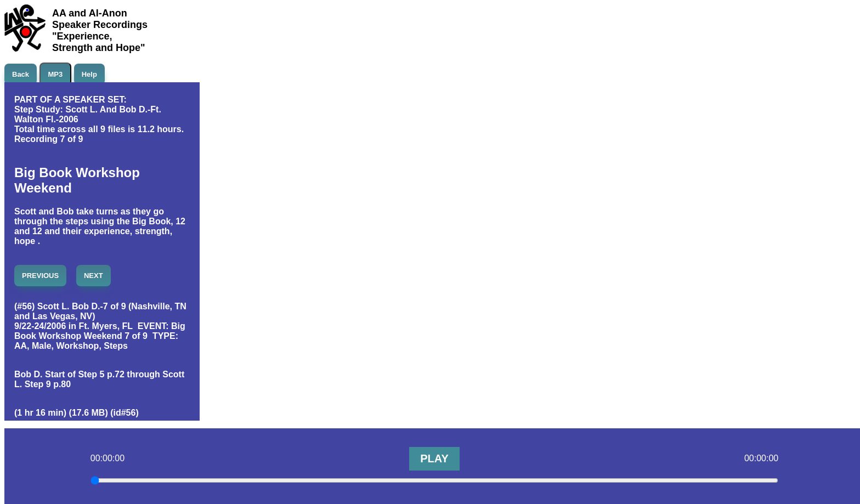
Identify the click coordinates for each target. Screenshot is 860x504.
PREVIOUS (40, 276)
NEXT (94, 276)
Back (21, 74)
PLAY (434, 458)
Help (89, 74)
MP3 (56, 74)
